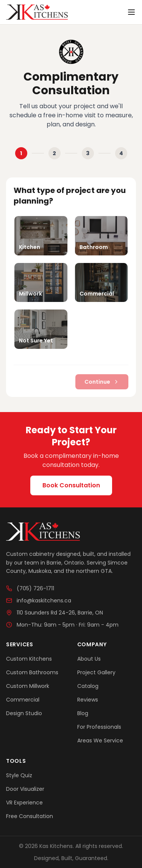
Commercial (23, 700)
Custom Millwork (28, 686)
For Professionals (99, 727)
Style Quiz (19, 775)
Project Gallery (96, 672)
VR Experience (24, 803)
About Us (89, 659)
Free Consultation (30, 816)
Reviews (88, 700)
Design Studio (24, 713)
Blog (83, 713)
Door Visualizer (25, 789)
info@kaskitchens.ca (39, 600)
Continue (102, 382)
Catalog (88, 686)
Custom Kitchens (29, 659)
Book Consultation (71, 485)
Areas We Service (100, 740)
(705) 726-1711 (30, 588)
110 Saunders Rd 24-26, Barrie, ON (55, 613)
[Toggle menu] (131, 12)
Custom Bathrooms (32, 672)
